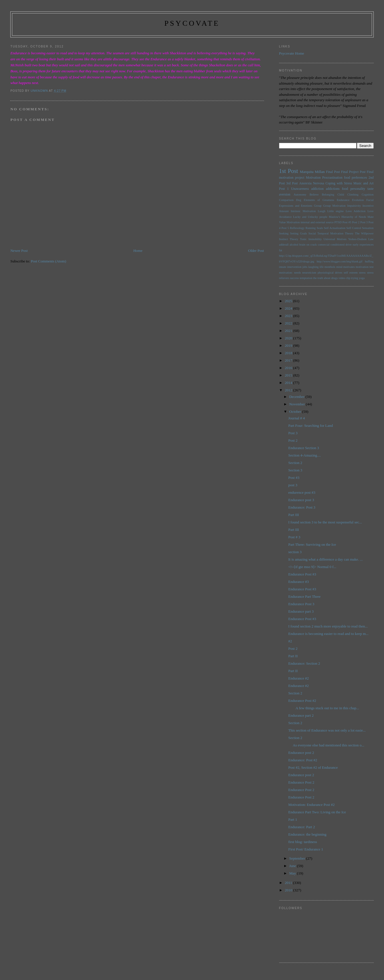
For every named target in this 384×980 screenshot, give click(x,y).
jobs (305, 267)
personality (358, 189)
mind (339, 267)
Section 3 (295, 470)
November (297, 404)
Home (138, 251)
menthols (330, 267)
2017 (289, 360)
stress (362, 273)
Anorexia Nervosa (312, 183)
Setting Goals (298, 233)
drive (348, 245)
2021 (289, 331)
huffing (369, 261)
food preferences (356, 178)
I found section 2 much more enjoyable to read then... (328, 626)
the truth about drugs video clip (332, 278)
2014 (289, 383)
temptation (306, 278)
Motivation (313, 178)
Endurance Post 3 (301, 604)
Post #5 (347, 222)
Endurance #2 (299, 678)
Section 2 (295, 463)
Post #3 (294, 478)
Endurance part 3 (301, 611)
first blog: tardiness (303, 842)
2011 (289, 883)
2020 (289, 338)
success (294, 278)
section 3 (295, 552)
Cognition (368, 195)
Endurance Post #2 (302, 701)
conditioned (338, 245)
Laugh (322, 211)
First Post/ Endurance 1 (306, 849)
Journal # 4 (297, 418)
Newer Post (19, 251)
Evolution (358, 200)
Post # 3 (294, 537)
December (297, 397)
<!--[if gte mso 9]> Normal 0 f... (312, 567)
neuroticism (309, 273)
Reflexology (297, 228)
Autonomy (300, 195)
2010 (289, 890)
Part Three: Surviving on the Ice (312, 544)
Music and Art (364, 183)
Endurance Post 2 (301, 782)
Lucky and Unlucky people (310, 217)
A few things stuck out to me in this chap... (324, 708)
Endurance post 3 (301, 500)
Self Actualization (334, 228)
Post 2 (356, 222)
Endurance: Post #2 (303, 760)
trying (355, 278)
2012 (289, 390)
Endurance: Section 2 (304, 663)
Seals (320, 228)
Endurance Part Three (304, 596)
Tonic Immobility (311, 239)
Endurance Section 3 (304, 448)
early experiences (363, 245)
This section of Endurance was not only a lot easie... (327, 730)
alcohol (294, 245)
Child (341, 195)
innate (283, 267)
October (296, 412)
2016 (289, 368)
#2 (290, 641)
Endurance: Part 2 (302, 827)
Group (318, 206)
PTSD (338, 222)
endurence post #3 (302, 492)
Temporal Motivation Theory (335, 233)
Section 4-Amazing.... (305, 455)
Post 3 (364, 222)
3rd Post (292, 183)
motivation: (286, 273)
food (345, 189)
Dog (299, 200)
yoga (362, 278)
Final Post (333, 172)
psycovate (192, 23)
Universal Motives (335, 239)
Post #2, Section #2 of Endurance (313, 767)
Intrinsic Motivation (303, 211)
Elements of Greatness (319, 200)
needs (297, 273)
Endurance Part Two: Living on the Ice (317, 812)
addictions (333, 189)
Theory (294, 239)
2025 (289, 301)
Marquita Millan (312, 172)
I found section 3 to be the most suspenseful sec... (325, 522)
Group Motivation (334, 206)
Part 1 (293, 819)
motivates (349, 267)
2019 (289, 345)
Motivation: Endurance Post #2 (311, 805)
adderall (284, 245)
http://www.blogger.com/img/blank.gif (339, 261)
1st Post (289, 171)
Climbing (353, 195)
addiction (317, 189)
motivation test (365, 267)
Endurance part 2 (301, 715)
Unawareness (300, 189)
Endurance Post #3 (302, 574)
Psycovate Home (292, 53)
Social (312, 233)
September (298, 858)
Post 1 (284, 189)
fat (281, 250)
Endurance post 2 (301, 753)
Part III (294, 515)
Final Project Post (353, 172)
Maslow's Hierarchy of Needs (347, 217)
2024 (289, 308)
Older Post (256, 251)
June (293, 866)
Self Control (354, 228)
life (321, 267)
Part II (293, 656)
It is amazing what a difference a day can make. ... (325, 559)
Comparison (286, 200)
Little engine (336, 211)
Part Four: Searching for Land (311, 426)
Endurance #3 (299, 582)
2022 (289, 323)
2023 (289, 316)
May (293, 873)
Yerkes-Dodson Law (361, 239)
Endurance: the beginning (307, 834)
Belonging (328, 195)
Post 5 (285, 228)
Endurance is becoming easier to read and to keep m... (328, 634)
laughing (313, 267)
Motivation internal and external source (310, 222)
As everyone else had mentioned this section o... (326, 745)
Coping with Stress (339, 183)
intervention (294, 267)
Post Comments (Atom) (49, 261)
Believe (314, 195)
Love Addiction (356, 211)
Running (311, 228)
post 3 (293, 485)
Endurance (343, 200)
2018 (289, 353)
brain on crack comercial (315, 245)
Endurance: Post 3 (302, 507)
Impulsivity (354, 206)
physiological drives (330, 273)
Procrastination (332, 178)
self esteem (351, 273)
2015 (289, 375)
